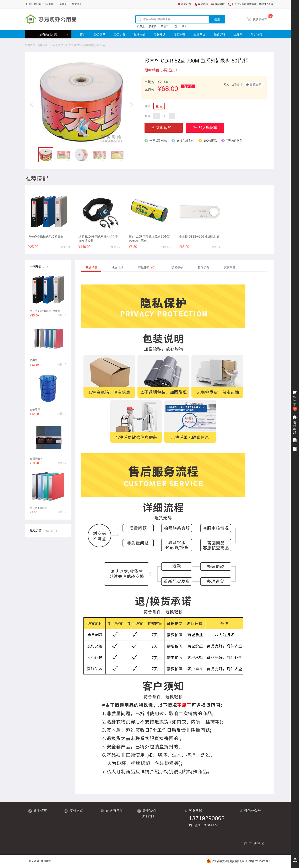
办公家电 (179, 34)
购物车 (295, 401)
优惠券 (238, 34)
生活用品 (140, 34)
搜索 (217, 19)
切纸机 (153, 26)
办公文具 (100, 34)
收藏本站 (203, 4)
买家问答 (230, 267)
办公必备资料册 (39, 508)
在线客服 (295, 427)
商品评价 (147, 267)
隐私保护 (177, 267)
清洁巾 (165, 26)
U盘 (175, 26)
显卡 (184, 26)
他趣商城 (42, 45)
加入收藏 (34, 861)
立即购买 (164, 128)
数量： (149, 116)
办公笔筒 (35, 409)
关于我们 (256, 34)
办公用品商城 (46, 4)
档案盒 (141, 26)
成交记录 (118, 267)
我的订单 (186, 4)
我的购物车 (260, 19)
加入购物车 (208, 128)
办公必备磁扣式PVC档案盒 (46, 237)
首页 (83, 34)
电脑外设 (159, 34)
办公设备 (120, 34)
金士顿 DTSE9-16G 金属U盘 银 (199, 237)
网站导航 (220, 4)
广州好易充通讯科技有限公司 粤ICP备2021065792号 (239, 861)
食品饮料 (219, 34)
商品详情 (91, 267)
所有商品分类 (48, 34)
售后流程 (203, 267)
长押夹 (34, 360)
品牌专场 (199, 34)
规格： (149, 106)
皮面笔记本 (36, 459)
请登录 (63, 4)
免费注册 (77, 4)
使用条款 (46, 861)
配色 (159, 106)
